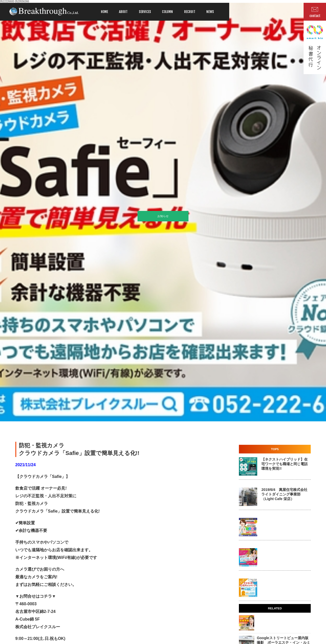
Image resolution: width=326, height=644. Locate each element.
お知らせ (163, 216)
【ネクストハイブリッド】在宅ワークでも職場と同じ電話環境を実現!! (284, 464)
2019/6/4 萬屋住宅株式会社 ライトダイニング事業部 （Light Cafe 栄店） (284, 494)
